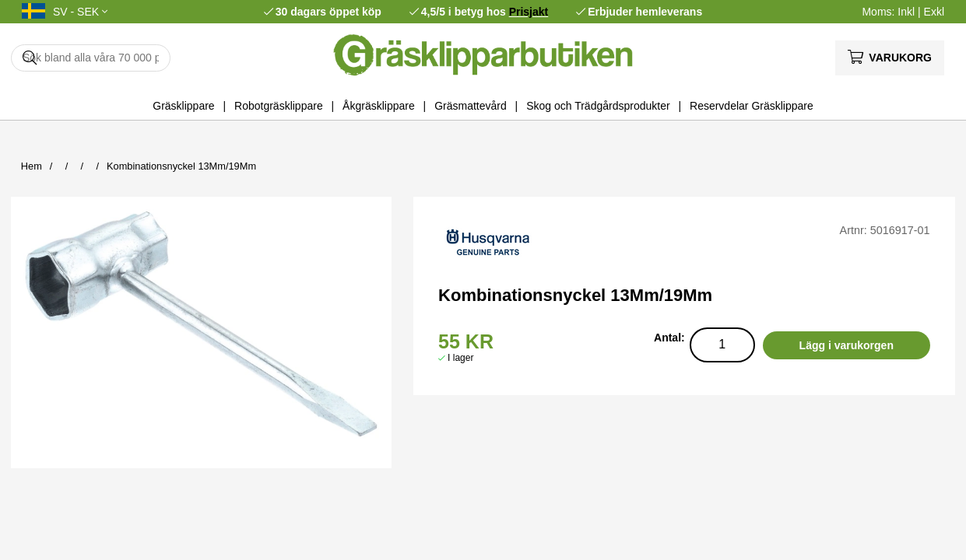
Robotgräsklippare (279, 106)
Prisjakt (529, 12)
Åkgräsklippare (379, 106)
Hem (32, 166)
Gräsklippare (183, 106)
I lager (460, 358)
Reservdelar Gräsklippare (752, 106)
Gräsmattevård (471, 106)
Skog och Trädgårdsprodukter (598, 106)
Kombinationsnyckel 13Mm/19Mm (181, 166)
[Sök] (91, 58)
